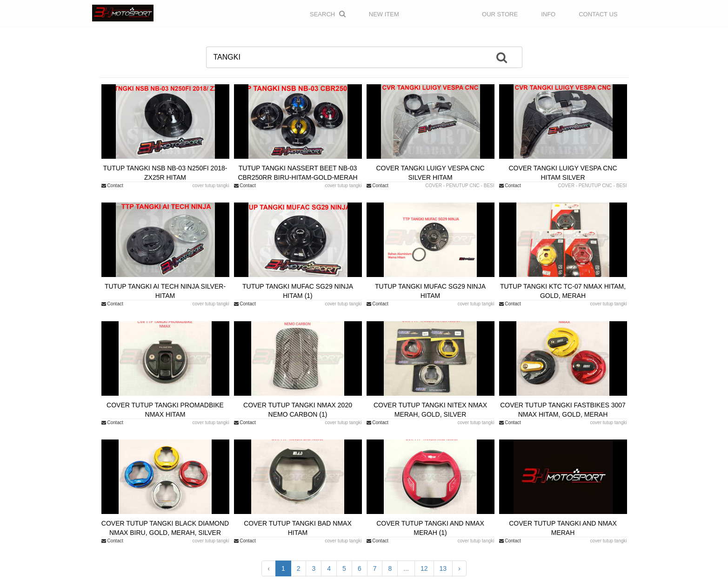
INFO (548, 14)
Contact (112, 186)
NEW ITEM (384, 14)
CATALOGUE (441, 14)
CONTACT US (598, 14)
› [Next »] (459, 568)
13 (443, 568)
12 (424, 568)
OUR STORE (500, 14)
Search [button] (328, 14)
